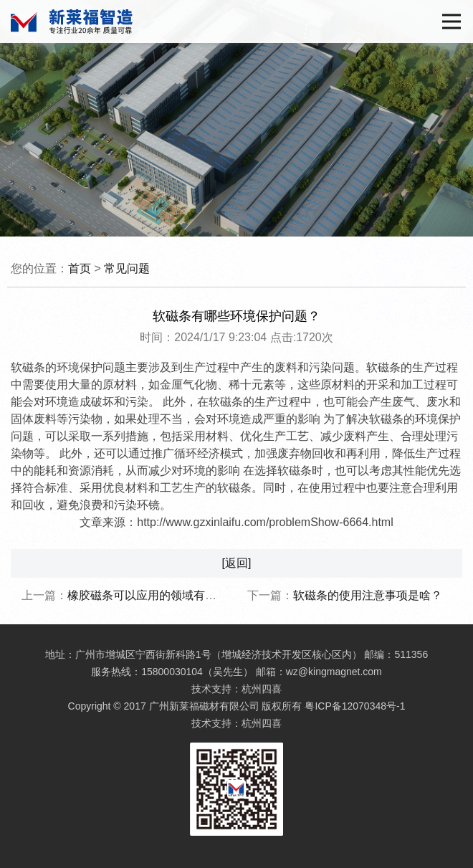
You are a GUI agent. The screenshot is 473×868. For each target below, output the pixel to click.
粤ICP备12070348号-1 (355, 706)
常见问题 (127, 268)
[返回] (237, 563)
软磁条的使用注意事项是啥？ (368, 595)
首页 (80, 268)
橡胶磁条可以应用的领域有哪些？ (153, 595)
